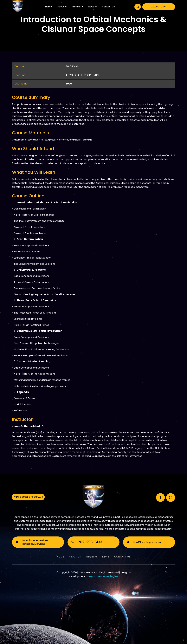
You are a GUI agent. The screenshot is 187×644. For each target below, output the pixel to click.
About (61, 7)
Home (49, 7)
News (92, 7)
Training (77, 7)
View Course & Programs (28, 497)
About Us (75, 557)
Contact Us (108, 7)
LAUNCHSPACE (87, 572)
